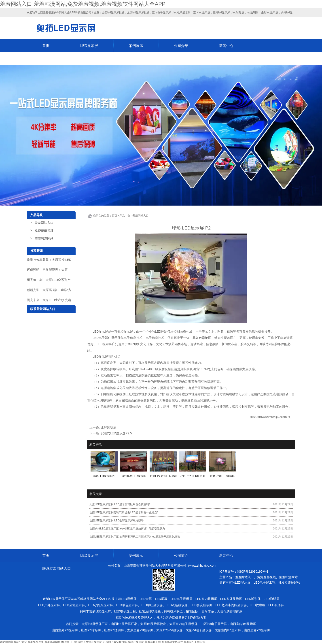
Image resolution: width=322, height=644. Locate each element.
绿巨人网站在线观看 (90, 642)
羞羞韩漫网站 (44, 238)
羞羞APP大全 (19, 642)
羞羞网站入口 (44, 223)
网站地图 (5, 642)
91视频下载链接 (112, 642)
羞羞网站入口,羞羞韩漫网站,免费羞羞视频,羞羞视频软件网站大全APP (83, 4)
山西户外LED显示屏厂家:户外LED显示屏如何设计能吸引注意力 (127, 529)
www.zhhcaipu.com (273, 417)
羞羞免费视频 (36, 642)
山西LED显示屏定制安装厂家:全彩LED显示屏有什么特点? (124, 512)
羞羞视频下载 (153, 642)
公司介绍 (181, 46)
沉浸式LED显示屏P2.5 (116, 433)
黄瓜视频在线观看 (133, 642)
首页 (46, 46)
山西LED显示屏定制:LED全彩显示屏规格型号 (117, 521)
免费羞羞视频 (44, 231)
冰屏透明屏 (108, 427)
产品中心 (125, 216)
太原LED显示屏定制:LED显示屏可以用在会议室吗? (120, 504)
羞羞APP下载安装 (194, 642)
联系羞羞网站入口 (57, 59)
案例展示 (136, 46)
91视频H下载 (69, 642)
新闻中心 (226, 46)
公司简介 (181, 556)
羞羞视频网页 (53, 642)
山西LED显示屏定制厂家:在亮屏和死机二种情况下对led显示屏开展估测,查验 (135, 537)
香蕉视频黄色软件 (172, 642)
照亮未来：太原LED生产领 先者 (49, 300)
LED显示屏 (89, 46)
